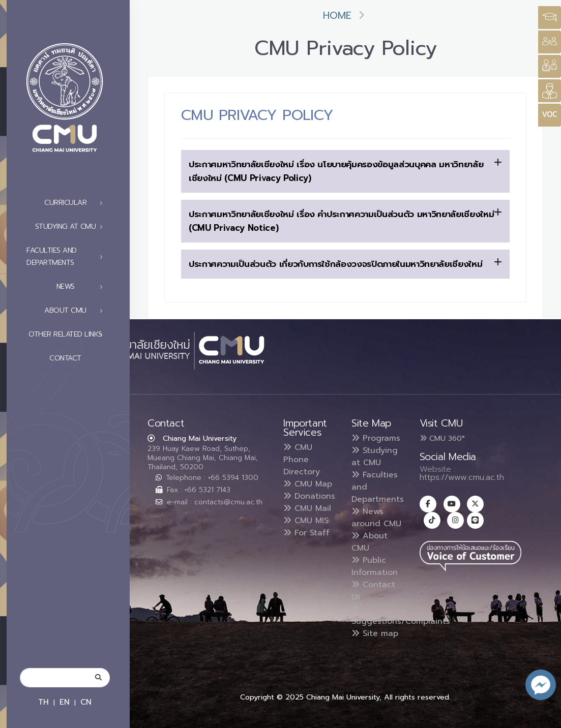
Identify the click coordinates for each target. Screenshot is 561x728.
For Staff (306, 533)
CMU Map (308, 484)
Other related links (68, 335)
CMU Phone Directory (302, 460)
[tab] (345, 171)
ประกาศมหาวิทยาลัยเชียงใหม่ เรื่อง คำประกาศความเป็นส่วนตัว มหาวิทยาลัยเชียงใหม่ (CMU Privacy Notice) (345, 221)
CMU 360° (442, 438)
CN (86, 702)
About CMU (76, 311)
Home (337, 16)
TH (43, 702)
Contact (79, 358)
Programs (376, 438)
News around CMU (376, 518)
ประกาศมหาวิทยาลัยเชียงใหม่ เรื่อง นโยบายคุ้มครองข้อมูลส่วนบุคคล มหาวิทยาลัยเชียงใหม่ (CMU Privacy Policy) (345, 171)
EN (65, 702)
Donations (309, 496)
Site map (375, 633)
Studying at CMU (72, 227)
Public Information (375, 566)
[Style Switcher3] (550, 18)
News (83, 287)
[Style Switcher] (550, 42)
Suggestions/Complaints (401, 616)
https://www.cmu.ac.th (462, 477)
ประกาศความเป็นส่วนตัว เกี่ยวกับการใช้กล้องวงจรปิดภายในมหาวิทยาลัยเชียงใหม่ (345, 264)
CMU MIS (306, 521)
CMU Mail (307, 508)
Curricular (76, 203)
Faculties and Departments (67, 256)
